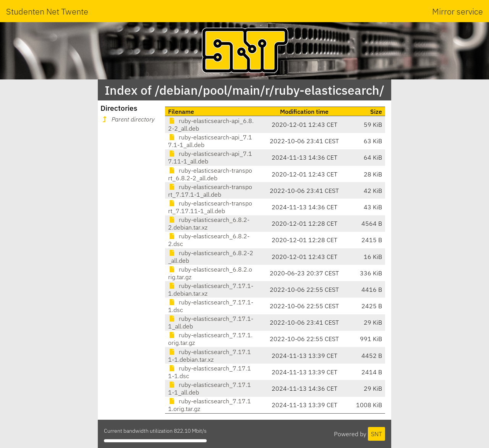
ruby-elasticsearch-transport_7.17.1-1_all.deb (210, 191)
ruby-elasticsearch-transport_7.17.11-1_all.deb (210, 207)
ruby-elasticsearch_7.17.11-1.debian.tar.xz (210, 356)
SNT (376, 434)
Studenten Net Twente (47, 11)
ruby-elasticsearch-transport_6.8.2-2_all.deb (210, 174)
